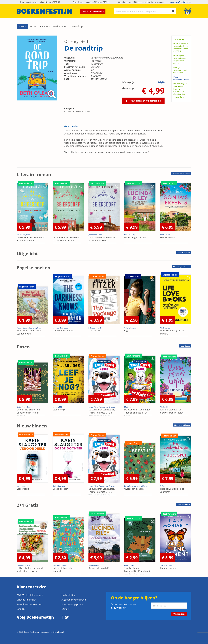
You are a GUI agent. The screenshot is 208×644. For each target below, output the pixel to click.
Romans (44, 26)
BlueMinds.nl (58, 632)
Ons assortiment (93, 11)
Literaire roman (59, 26)
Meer (181, 174)
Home (33, 26)
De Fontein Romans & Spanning (107, 58)
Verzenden (179, 614)
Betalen (21, 609)
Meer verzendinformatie (181, 78)
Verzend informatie (27, 600)
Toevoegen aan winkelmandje (145, 101)
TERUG (22, 26)
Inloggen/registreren (180, 2)
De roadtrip (77, 26)
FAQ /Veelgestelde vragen (30, 595)
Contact (65, 609)
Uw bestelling (68, 595)
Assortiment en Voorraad (30, 604)
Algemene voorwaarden (74, 600)
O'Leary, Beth (77, 41)
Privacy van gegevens (72, 604)
